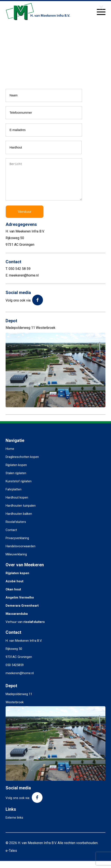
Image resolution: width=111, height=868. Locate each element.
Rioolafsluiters (16, 529)
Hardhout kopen (17, 505)
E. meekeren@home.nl (22, 282)
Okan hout (13, 596)
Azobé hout (14, 588)
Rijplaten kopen (16, 472)
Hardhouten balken (19, 521)
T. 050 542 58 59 (18, 276)
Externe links (14, 825)
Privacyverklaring (17, 545)
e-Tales (11, 858)
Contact (11, 537)
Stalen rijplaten (16, 480)
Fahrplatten (14, 496)
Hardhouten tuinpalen (21, 513)
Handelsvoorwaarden (21, 553)
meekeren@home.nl (20, 680)
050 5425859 (15, 672)
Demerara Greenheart (22, 613)
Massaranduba (17, 621)
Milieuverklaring (16, 561)
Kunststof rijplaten (19, 488)
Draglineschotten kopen (22, 464)
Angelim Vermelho (20, 605)
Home (10, 456)
